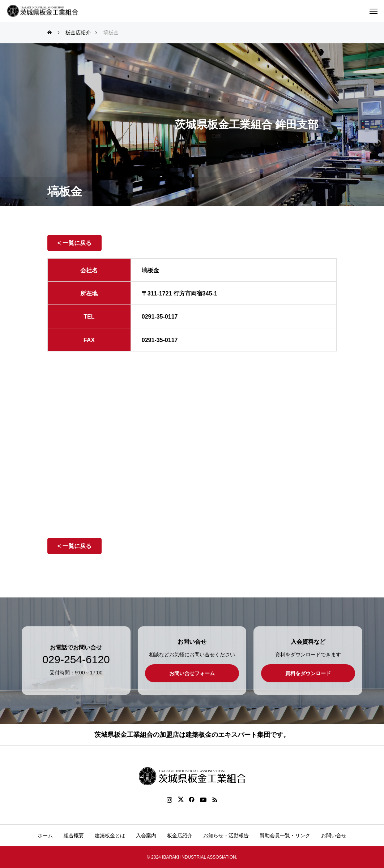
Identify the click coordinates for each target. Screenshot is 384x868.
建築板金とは (110, 835)
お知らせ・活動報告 (226, 835)
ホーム (45, 835)
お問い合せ (334, 835)
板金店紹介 (180, 835)
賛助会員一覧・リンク (285, 835)
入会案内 (146, 835)
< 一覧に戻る (74, 243)
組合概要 (74, 835)
